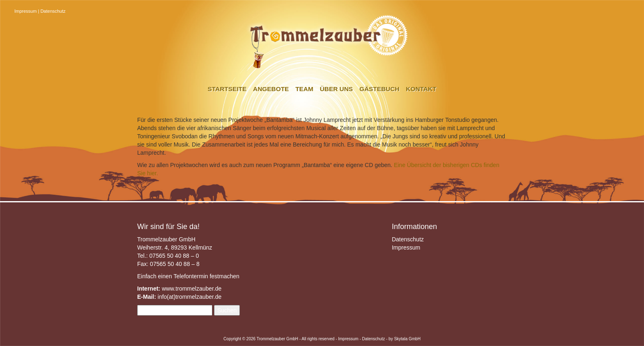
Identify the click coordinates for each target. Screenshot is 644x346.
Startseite (227, 89)
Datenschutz (53, 11)
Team (304, 89)
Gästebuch (379, 89)
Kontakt (421, 89)
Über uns (336, 89)
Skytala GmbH (407, 339)
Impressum (25, 11)
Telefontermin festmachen (206, 276)
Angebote (271, 89)
